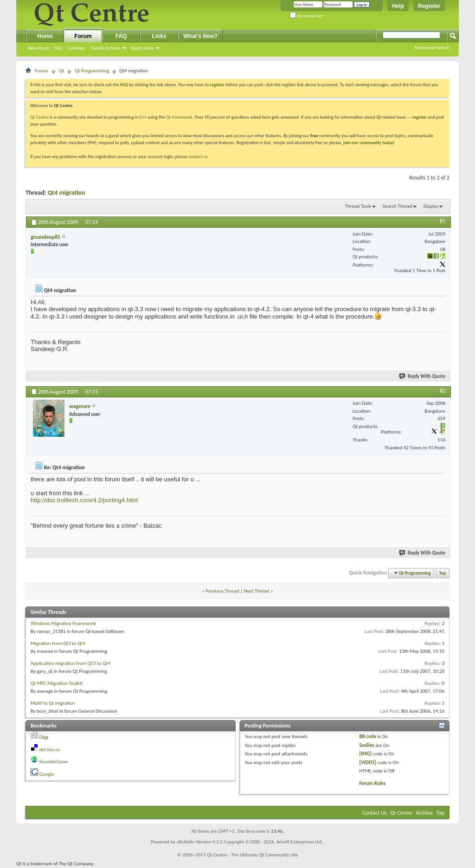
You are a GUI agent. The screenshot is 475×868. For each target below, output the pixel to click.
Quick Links (142, 48)
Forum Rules (372, 783)
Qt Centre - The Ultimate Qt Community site (252, 855)
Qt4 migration (67, 193)
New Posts (39, 48)
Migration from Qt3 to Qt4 (58, 643)
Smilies (366, 745)
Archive (424, 813)
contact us (198, 156)
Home (45, 36)
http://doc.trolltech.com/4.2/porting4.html (84, 500)
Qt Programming (92, 71)
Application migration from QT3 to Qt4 (71, 663)
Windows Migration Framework (63, 623)
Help (398, 6)
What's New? (200, 36)
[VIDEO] (367, 763)
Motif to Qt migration (53, 703)
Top (443, 573)
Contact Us (375, 813)
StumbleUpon (54, 762)
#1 (443, 221)
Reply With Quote (423, 376)
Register (429, 6)
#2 (443, 391)
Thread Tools (358, 206)
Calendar (76, 48)
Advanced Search (432, 48)
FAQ (58, 48)
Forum (83, 36)
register (420, 117)
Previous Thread (223, 591)
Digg (44, 737)
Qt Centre (39, 117)
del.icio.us (50, 750)
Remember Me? (307, 16)
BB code (368, 737)
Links (159, 36)
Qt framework (179, 117)
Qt (61, 71)
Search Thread (398, 206)
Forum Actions (106, 48)
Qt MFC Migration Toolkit (57, 683)
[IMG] (365, 754)
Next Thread (257, 591)
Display (431, 206)
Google (47, 774)
